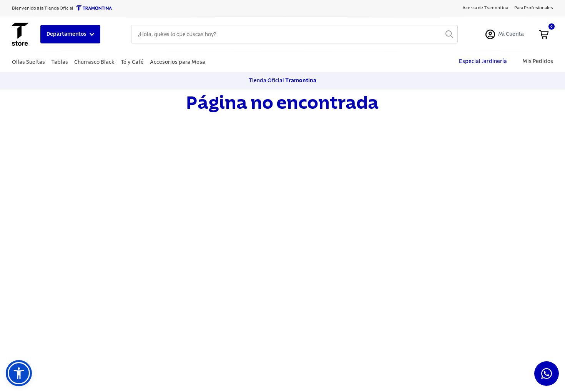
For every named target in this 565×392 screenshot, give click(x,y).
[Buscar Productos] (449, 34)
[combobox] (294, 34)
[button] (19, 373)
